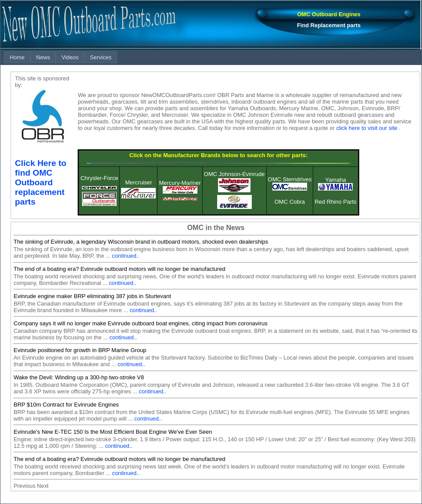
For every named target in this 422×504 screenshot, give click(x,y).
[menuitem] (17, 57)
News (43, 57)
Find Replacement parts (329, 25)
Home (17, 57)
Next (43, 486)
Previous (25, 486)
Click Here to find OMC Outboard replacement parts (41, 182)
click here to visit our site (367, 128)
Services (101, 57)
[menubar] (61, 57)
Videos (70, 57)
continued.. (126, 256)
